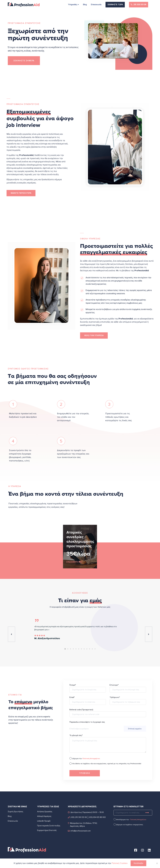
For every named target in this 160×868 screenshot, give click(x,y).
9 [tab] (87, 649)
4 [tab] (73, 649)
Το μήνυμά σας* (108, 745)
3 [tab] (71, 649)
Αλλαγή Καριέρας (44, 816)
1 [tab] (65, 649)
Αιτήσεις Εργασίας (45, 812)
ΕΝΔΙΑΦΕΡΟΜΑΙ (75, 562)
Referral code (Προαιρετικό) (108, 714)
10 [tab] (90, 649)
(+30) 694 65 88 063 (97, 817)
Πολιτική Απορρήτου (138, 820)
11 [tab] (92, 649)
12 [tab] (95, 649)
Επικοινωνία (13, 821)
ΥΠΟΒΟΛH (85, 773)
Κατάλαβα (138, 863)
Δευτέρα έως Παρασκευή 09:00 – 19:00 (86, 812)
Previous (11, 634)
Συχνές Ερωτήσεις (15, 812)
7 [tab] (81, 649)
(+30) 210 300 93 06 (77, 817)
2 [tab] (68, 649)
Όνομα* (88, 690)
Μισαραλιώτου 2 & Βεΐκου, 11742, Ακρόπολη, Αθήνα (83, 824)
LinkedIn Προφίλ (44, 821)
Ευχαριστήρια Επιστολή (47, 830)
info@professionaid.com (79, 831)
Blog (10, 816)
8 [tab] (84, 649)
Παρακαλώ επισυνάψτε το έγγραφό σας (108, 726)
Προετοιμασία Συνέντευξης (49, 826)
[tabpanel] (80, 547)
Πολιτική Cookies (120, 863)
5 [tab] (76, 649)
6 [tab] (79, 649)
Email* (88, 702)
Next (149, 634)
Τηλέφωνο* (128, 702)
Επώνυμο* (128, 690)
